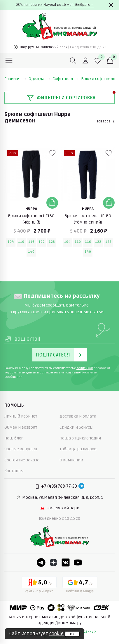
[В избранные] (52, 153)
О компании (71, 460)
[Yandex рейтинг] (39, 586)
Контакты (14, 471)
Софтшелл (66, 79)
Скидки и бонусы (76, 427)
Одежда (39, 79)
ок (72, 634)
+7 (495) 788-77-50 (59, 486)
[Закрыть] (111, 5)
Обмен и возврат (21, 427)
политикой (85, 368)
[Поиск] (73, 61)
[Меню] (9, 61)
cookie (56, 634)
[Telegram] (81, 487)
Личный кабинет (21, 416)
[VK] (66, 562)
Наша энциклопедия (80, 438)
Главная (15, 79)
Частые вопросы (21, 449)
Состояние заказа (22, 460)
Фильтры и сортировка (61, 98)
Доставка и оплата (78, 416)
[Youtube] (78, 562)
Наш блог (14, 438)
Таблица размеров (78, 449)
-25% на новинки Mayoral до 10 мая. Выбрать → (55, 5)
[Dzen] (53, 562)
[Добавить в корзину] (52, 203)
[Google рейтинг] (80, 586)
